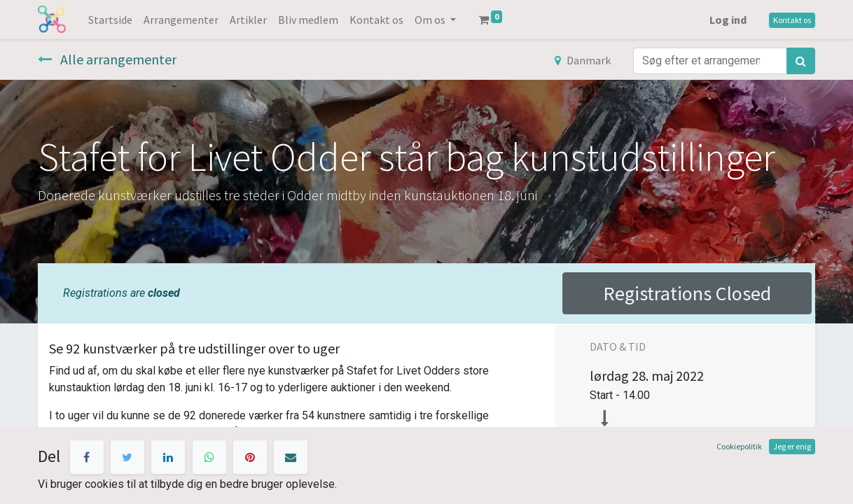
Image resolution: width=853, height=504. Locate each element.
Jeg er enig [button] (792, 446)
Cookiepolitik (739, 446)
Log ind (728, 20)
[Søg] (801, 61)
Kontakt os (792, 20)
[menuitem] (110, 20)
